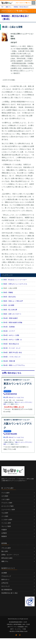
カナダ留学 (5, 496)
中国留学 (4, 530)
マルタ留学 (5, 513)
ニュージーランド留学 (8, 510)
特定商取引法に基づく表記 (10, 593)
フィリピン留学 (6, 523)
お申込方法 (5, 583)
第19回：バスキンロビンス (12, 357)
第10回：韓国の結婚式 (11, 318)
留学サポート (5, 580)
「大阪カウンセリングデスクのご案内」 (18, 443)
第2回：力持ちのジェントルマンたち (15, 284)
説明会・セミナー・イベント (10, 555)
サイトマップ (5, 586)
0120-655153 (10, 394)
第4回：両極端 (8, 293)
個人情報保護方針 (7, 590)
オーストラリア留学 (7, 506)
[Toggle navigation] (34, 3)
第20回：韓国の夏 (9, 361)
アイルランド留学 (7, 503)
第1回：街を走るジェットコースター (15, 280)
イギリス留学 (5, 500)
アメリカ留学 (5, 493)
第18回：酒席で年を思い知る (13, 353)
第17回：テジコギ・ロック (12, 348)
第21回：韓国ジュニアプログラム (14, 365)
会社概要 (4, 573)
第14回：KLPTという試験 (11, 335)
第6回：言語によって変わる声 (13, 301)
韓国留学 (4, 536)
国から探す (5, 551)
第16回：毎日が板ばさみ (11, 344)
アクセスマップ (6, 576)
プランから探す (6, 548)
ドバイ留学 (5, 516)
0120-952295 (10, 434)
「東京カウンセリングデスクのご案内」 (18, 403)
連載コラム (5, 561)
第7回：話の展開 (9, 305)
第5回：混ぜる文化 (10, 297)
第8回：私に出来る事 (10, 310)
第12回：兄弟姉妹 (9, 327)
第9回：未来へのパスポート (12, 314)
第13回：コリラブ (9, 331)
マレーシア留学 (6, 526)
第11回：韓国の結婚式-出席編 (13, 323)
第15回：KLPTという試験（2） (13, 340)
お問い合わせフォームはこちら (14, 397)
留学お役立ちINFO (7, 558)
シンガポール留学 (7, 520)
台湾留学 (4, 533)
